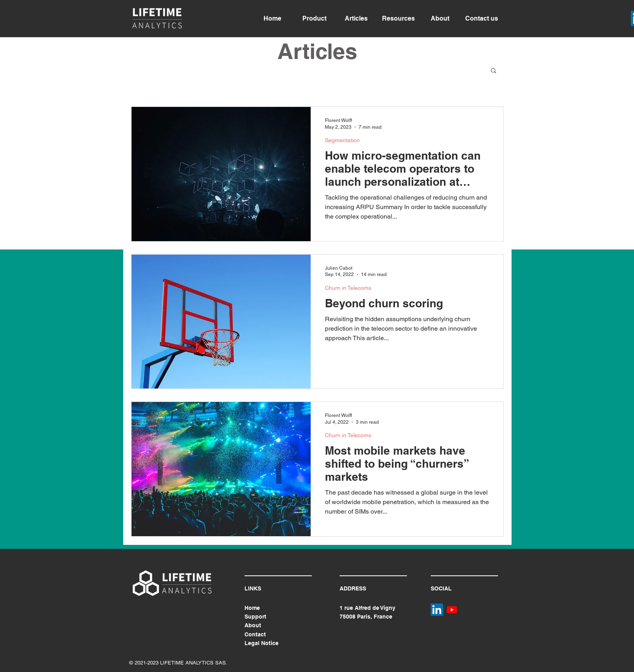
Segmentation (342, 140)
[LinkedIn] (437, 610)
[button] (494, 71)
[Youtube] (452, 610)
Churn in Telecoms (348, 288)
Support (255, 617)
